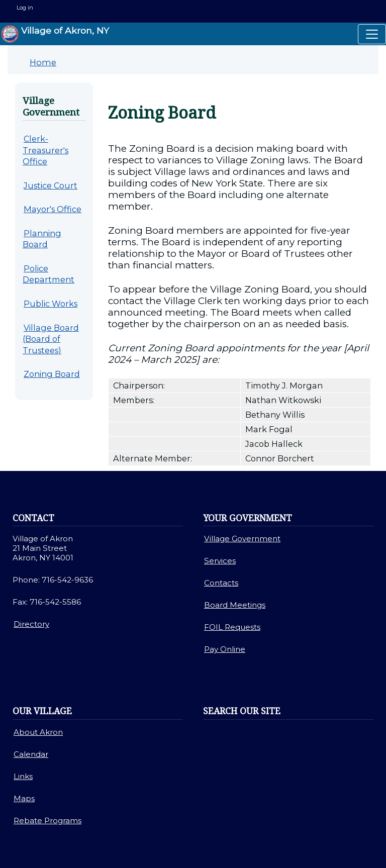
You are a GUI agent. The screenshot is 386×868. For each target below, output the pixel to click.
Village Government (242, 539)
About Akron (38, 732)
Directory (31, 624)
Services (220, 561)
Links (23, 776)
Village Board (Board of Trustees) (51, 339)
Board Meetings (235, 605)
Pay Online (225, 649)
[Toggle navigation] (372, 34)
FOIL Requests (232, 627)
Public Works (51, 304)
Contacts (221, 583)
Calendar (31, 754)
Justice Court (51, 185)
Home (43, 62)
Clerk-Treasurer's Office (45, 150)
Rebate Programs (47, 821)
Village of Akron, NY (55, 34)
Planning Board (42, 239)
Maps (24, 798)
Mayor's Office (53, 209)
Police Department (49, 274)
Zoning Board (52, 374)
